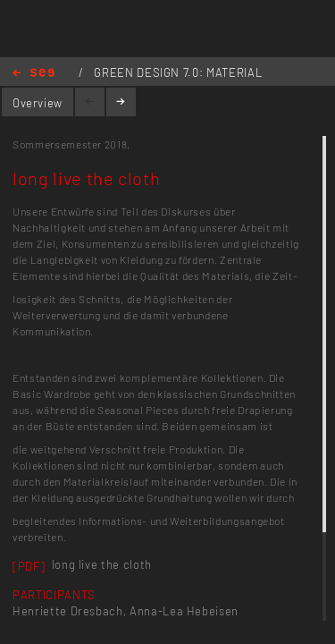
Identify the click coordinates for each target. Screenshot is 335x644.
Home (33, 74)
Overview (38, 103)
